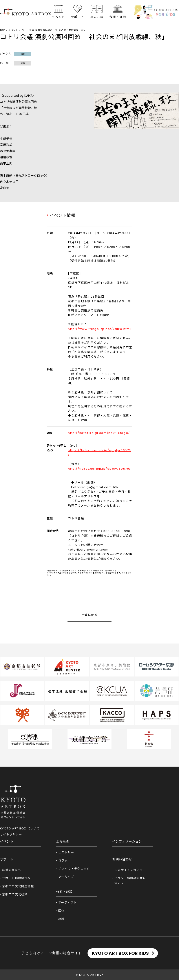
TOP (2, 30)
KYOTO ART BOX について (20, 828)
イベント (58, 17)
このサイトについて (129, 870)
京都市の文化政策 (15, 894)
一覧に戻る (89, 615)
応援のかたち (12, 870)
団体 (61, 911)
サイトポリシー (11, 834)
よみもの (97, 17)
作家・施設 (118, 17)
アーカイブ (66, 877)
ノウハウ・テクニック (74, 869)
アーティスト (68, 903)
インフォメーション (127, 841)
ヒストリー (66, 852)
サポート (78, 17)
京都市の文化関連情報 (18, 886)
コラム (63, 861)
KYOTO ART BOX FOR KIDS (120, 953)
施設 (61, 919)
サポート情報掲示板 (16, 878)
